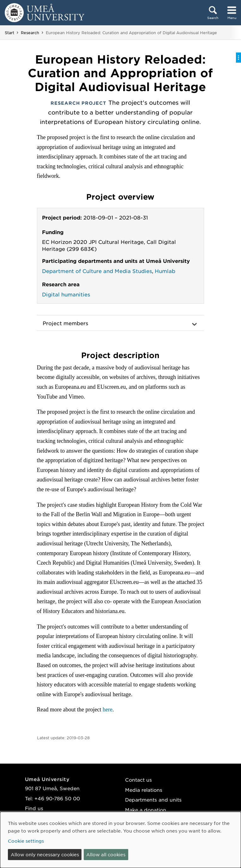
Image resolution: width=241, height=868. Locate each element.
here (108, 710)
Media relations (144, 790)
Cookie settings (26, 841)
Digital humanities (66, 294)
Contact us (139, 780)
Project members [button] (65, 323)
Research (30, 33)
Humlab (165, 271)
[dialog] (120, 840)
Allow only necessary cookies (45, 854)
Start (9, 33)
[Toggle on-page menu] (238, 58)
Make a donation (146, 810)
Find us (34, 808)
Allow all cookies (106, 854)
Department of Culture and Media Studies (97, 271)
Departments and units (153, 800)
